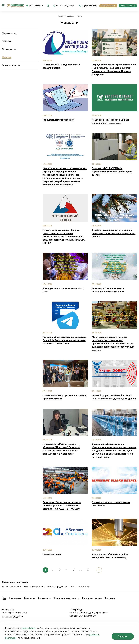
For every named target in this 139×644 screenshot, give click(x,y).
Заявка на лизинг (128, 6)
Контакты (110, 598)
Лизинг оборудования (57, 586)
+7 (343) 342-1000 (89, 6)
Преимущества (10, 33)
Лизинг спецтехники (11, 586)
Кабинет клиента (108, 6)
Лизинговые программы (15, 582)
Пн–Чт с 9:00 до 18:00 (65, 6)
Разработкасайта (12, 617)
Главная (60, 16)
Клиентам (30, 598)
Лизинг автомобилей (80, 586)
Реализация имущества (67, 598)
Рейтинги (7, 41)
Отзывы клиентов (11, 65)
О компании (69, 16)
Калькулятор (44, 598)
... (81, 570)
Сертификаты (9, 49)
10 (88, 570)
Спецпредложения (92, 598)
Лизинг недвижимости (34, 586)
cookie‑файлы (29, 628)
